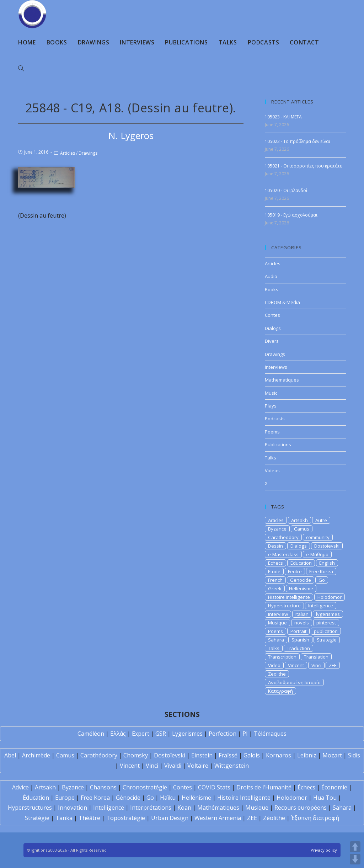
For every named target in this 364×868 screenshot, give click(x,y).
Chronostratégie (145, 787)
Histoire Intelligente (289, 597)
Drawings (88, 153)
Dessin (275, 546)
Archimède (36, 755)
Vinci (316, 665)
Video (274, 665)
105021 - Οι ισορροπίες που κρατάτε (303, 166)
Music (271, 393)
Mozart (332, 755)
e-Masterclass (283, 554)
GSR (161, 734)
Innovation (73, 808)
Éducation (36, 798)
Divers (272, 341)
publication (326, 631)
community (318, 537)
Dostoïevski (170, 755)
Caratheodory (283, 537)
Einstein (202, 755)
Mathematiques (282, 380)
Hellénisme (196, 798)
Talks (271, 458)
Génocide (128, 798)
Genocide (301, 580)
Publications (278, 444)
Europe (65, 798)
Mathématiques (218, 808)
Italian (302, 614)
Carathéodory (99, 755)
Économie (334, 787)
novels (302, 623)
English (327, 563)
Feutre (295, 571)
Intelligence (321, 606)
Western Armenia (218, 818)
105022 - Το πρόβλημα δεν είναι (298, 141)
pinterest (326, 623)
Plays (271, 406)
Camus (302, 529)
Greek (275, 589)
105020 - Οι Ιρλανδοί (286, 190)
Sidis (354, 755)
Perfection (223, 734)
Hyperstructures (30, 808)
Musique (277, 623)
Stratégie (37, 818)
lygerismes (328, 614)
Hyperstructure (284, 606)
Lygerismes (187, 734)
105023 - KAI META (283, 117)
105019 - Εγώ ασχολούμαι (291, 215)
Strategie (327, 640)
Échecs (306, 787)
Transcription (282, 657)
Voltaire (198, 766)
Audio (271, 276)
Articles (68, 153)
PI (245, 734)
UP (355, 847)
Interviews (276, 367)
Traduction (298, 648)
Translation (316, 657)
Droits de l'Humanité (264, 787)
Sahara (276, 640)
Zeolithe (277, 674)
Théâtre (89, 818)
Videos (272, 470)
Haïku (168, 798)
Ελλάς (118, 734)
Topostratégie (126, 818)
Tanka (64, 818)
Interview (278, 614)
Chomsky (136, 755)
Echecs (275, 563)
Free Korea (321, 571)
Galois (252, 755)
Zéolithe (274, 818)
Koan (184, 808)
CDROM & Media (282, 302)
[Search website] (21, 69)
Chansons (103, 787)
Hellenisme (301, 589)
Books (272, 289)
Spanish (300, 640)
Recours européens (301, 808)
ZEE (333, 665)
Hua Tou (325, 798)
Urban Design (170, 818)
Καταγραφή (280, 691)
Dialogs (273, 328)
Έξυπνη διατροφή (315, 818)
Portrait (298, 631)
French (275, 580)
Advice (20, 787)
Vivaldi (173, 766)
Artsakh (299, 520)
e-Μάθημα (317, 554)
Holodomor (330, 597)
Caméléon (91, 734)
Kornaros (279, 755)
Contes (272, 315)
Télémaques (270, 734)
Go (322, 580)
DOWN (355, 859)
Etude (274, 571)
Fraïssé (228, 755)
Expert (141, 734)
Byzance (277, 529)
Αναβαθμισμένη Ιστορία (294, 682)
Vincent (296, 665)
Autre (321, 520)
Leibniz (307, 755)
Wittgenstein (232, 766)
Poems (272, 432)
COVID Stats (214, 787)
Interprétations (151, 808)
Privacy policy (324, 850)
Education (301, 563)
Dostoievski (327, 546)
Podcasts (275, 419)
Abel (10, 755)
